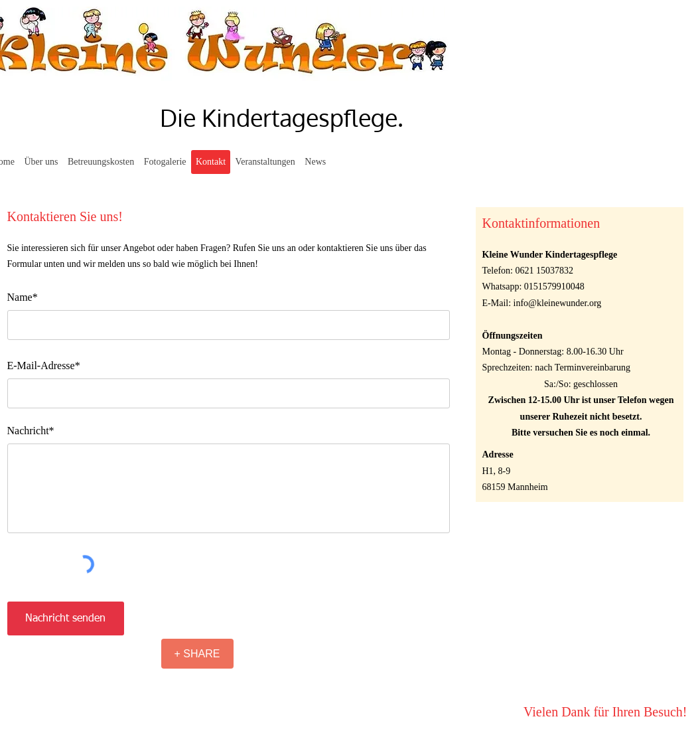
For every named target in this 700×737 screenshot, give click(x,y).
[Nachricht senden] (66, 618)
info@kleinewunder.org (558, 303)
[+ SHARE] (197, 654)
